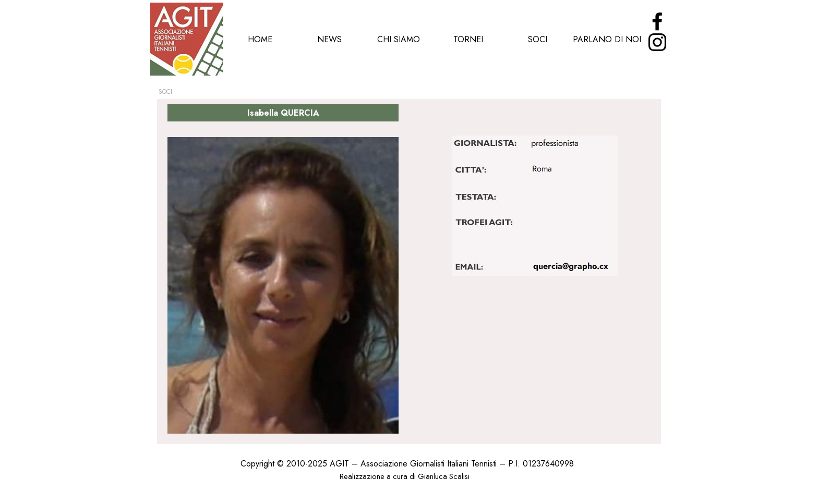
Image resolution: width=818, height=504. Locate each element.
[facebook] (657, 21)
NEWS (329, 39)
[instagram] (657, 42)
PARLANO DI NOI (607, 39)
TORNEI (468, 39)
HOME (260, 39)
